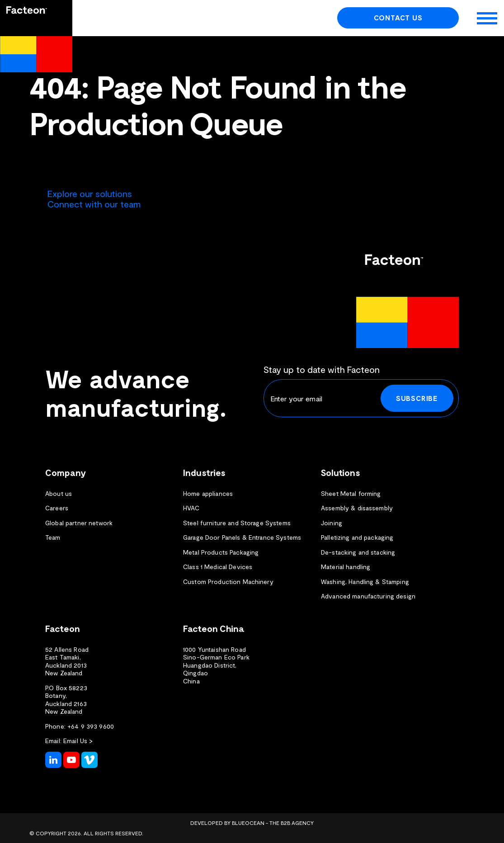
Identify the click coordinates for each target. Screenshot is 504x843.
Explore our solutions (90, 193)
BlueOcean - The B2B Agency (273, 823)
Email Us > (78, 741)
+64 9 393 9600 (91, 726)
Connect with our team (94, 204)
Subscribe (417, 398)
